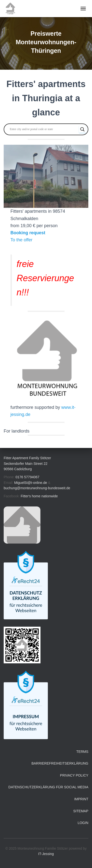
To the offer (22, 240)
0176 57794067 (27, 477)
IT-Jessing (46, 854)
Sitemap (81, 811)
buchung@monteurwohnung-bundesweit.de (37, 488)
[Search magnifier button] (82, 129)
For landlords (17, 431)
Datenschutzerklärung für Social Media (48, 787)
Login (83, 823)
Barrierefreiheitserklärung (60, 763)
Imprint (81, 799)
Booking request (28, 233)
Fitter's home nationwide (39, 496)
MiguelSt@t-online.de (31, 483)
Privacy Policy (74, 775)
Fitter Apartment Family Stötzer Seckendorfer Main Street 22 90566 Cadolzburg (27, 463)
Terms (82, 752)
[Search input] (44, 129)
